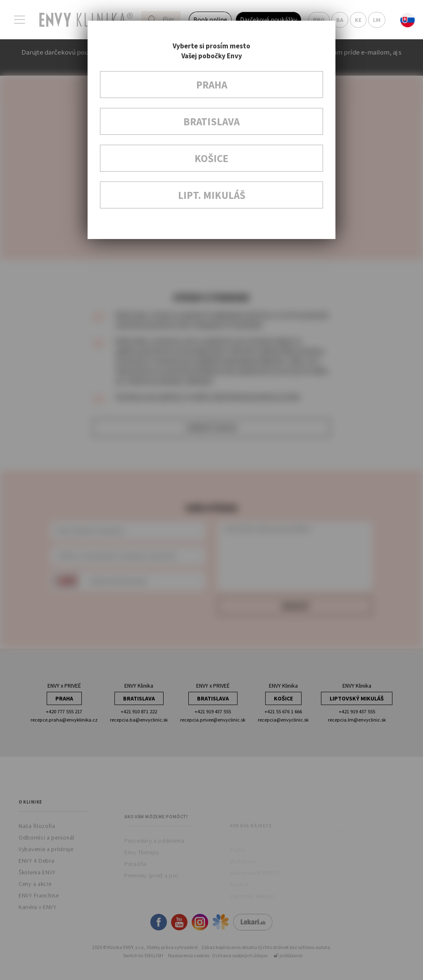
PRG (319, 20)
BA (340, 20)
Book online (210, 20)
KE (358, 20)
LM (377, 20)
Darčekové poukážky (269, 20)
